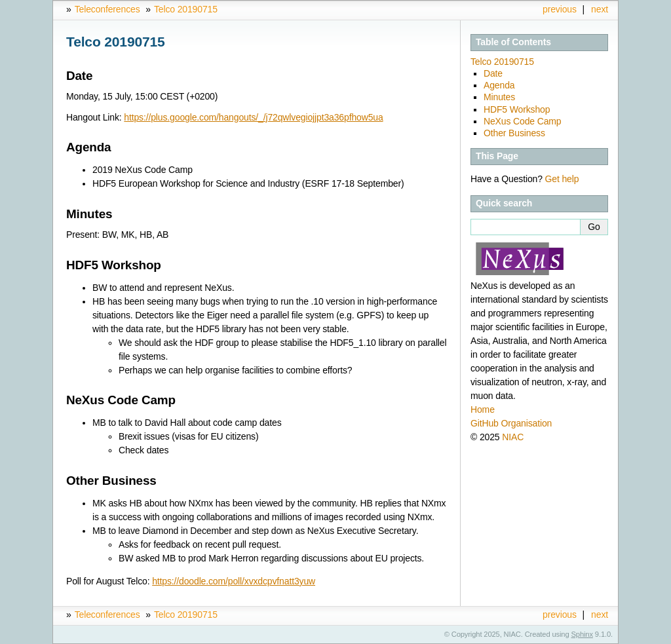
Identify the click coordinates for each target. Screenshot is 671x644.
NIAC (513, 437)
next (600, 9)
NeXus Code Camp (523, 121)
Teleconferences (107, 9)
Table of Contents (513, 42)
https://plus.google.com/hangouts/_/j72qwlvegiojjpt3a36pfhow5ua (253, 117)
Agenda (499, 85)
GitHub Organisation (511, 423)
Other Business (514, 133)
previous (560, 9)
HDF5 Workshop (517, 109)
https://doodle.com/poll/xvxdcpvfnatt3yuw (234, 581)
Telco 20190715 (186, 9)
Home (483, 409)
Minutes (499, 97)
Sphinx (582, 634)
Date (493, 73)
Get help (562, 179)
